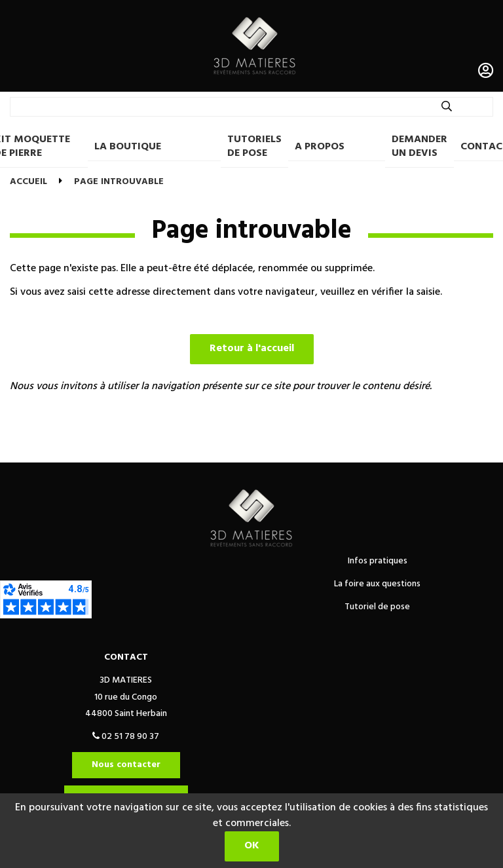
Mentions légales (341, 448)
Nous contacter (126, 765)
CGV (132, 448)
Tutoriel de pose (377, 607)
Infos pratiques (378, 561)
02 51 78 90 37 (126, 737)
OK (252, 846)
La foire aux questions (377, 584)
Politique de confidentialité (221, 448)
